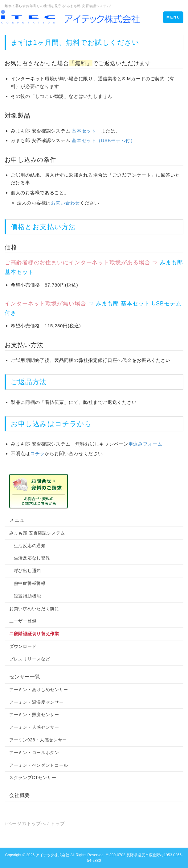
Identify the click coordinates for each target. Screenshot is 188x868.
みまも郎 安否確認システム (37, 533)
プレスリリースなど (30, 659)
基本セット (84, 131)
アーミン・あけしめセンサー (39, 690)
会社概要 (20, 795)
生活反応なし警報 (30, 558)
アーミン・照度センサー (34, 715)
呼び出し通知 (25, 571)
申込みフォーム (145, 444)
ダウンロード (23, 646)
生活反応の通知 (27, 546)
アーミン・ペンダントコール (39, 765)
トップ (57, 823)
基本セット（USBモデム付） (104, 140)
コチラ (66, 424)
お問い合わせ (65, 203)
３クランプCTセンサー (33, 778)
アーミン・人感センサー (34, 727)
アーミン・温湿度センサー (36, 702)
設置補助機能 (25, 596)
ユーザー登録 (23, 621)
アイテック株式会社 (53, 855)
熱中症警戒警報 (27, 583)
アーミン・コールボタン (34, 753)
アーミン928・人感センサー (38, 740)
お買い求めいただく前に (34, 609)
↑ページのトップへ (25, 823)
